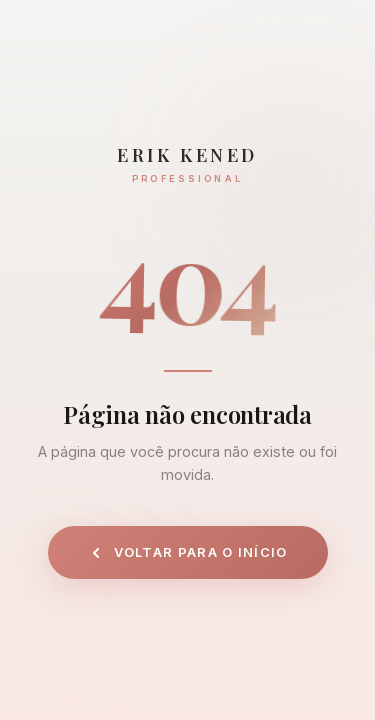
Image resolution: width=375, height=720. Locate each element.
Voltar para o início (188, 552)
